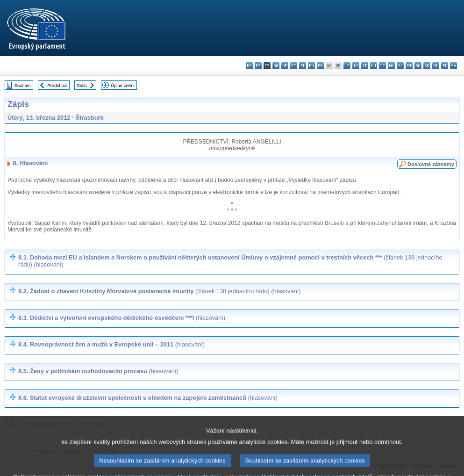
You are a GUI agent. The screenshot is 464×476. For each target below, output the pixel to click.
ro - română (418, 66)
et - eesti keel (294, 66)
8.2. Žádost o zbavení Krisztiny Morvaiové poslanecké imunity (160, 291)
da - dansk (276, 66)
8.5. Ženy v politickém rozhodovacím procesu (98, 371)
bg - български (249, 66)
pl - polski (400, 66)
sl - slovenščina (436, 66)
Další (82, 85)
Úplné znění (123, 85)
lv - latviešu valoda (356, 66)
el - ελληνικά (303, 66)
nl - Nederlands (391, 66)
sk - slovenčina (427, 66)
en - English (311, 66)
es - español (258, 66)
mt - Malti (382, 66)
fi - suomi (445, 66)
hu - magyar (374, 66)
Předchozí (57, 85)
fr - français (320, 66)
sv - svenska (453, 66)
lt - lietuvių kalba (365, 66)
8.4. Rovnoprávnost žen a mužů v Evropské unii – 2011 (111, 344)
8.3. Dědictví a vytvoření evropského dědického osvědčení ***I (122, 318)
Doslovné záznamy (431, 164)
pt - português (409, 66)
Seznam (23, 85)
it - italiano (347, 66)
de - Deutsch (285, 66)
